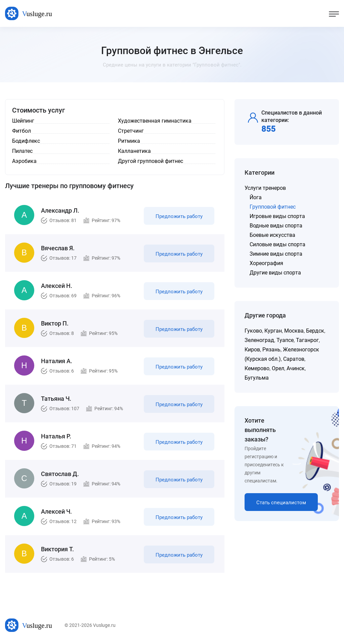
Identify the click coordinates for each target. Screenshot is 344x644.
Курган (273, 331)
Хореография (266, 263)
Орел (278, 368)
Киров (252, 350)
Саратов (294, 359)
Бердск (315, 331)
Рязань (271, 350)
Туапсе (285, 340)
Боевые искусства (272, 235)
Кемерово (257, 368)
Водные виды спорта (276, 226)
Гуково (253, 331)
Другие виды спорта (275, 273)
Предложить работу (179, 216)
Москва (294, 331)
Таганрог (307, 340)
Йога (256, 197)
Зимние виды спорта (276, 254)
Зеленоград (259, 340)
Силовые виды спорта (277, 244)
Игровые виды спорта (277, 216)
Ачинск (296, 368)
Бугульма (257, 378)
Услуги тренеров (265, 188)
